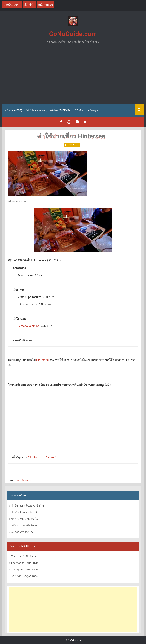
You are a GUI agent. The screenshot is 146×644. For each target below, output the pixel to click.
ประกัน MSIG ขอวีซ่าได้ (25, 519)
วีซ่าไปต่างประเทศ (35, 110)
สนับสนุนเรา (94, 110)
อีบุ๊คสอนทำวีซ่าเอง (22, 532)
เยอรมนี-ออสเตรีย (24, 480)
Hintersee (42, 360)
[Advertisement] (73, 75)
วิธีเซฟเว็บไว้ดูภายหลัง (24, 576)
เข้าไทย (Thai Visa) (61, 110)
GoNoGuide (73, 145)
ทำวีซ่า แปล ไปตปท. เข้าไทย (28, 506)
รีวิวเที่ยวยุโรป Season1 (42, 457)
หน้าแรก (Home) (13, 110)
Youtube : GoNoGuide (24, 556)
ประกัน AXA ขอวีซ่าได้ (24, 512)
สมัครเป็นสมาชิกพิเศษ (24, 525)
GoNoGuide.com (73, 34)
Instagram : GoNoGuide (25, 570)
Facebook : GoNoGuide (25, 563)
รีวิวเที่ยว (80, 110)
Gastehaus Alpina (28, 326)
